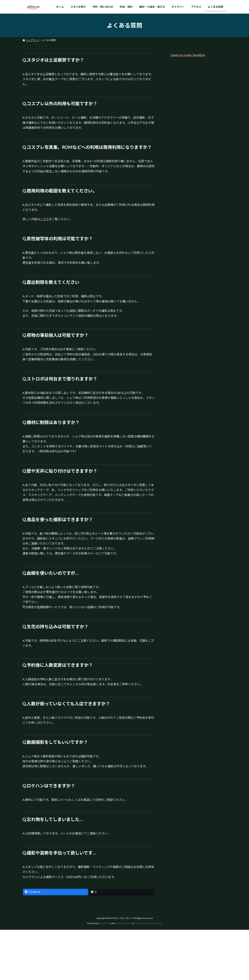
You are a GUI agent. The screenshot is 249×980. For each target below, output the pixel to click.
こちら (45, 219)
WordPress (105, 923)
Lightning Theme (124, 923)
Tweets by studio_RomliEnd (187, 55)
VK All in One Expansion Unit (148, 923)
